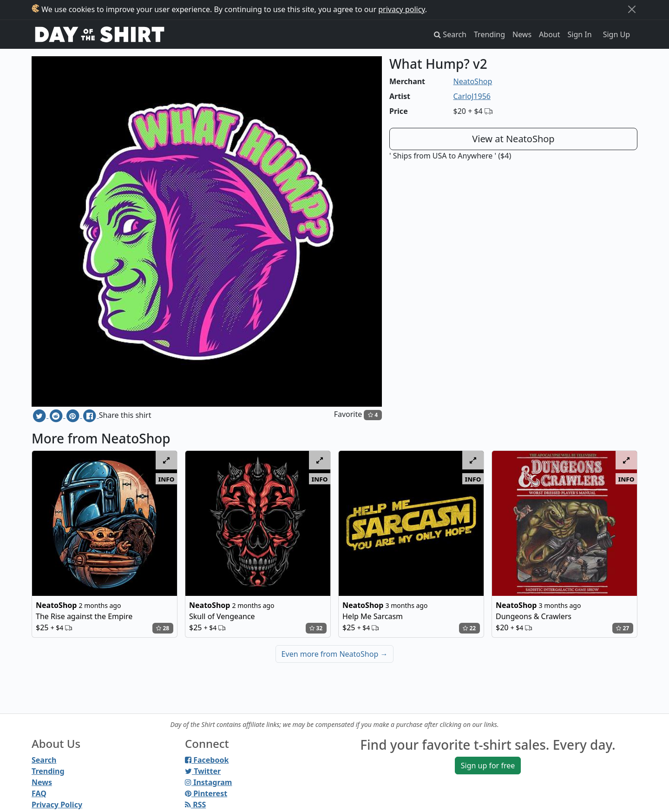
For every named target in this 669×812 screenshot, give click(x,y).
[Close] (632, 9)
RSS (195, 805)
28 (163, 628)
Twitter (203, 771)
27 (623, 628)
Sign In (580, 34)
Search (44, 760)
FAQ (39, 793)
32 (316, 628)
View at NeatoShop (513, 139)
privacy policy (402, 9)
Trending (489, 34)
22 (469, 628)
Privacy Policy (57, 805)
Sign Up (617, 34)
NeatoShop (473, 81)
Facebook (207, 760)
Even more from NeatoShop (335, 654)
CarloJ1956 (472, 96)
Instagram (208, 782)
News (522, 34)
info (167, 479)
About (549, 34)
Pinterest (206, 793)
